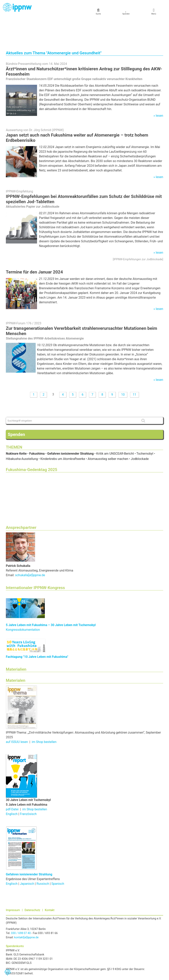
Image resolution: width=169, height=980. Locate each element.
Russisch (43, 856)
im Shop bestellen (44, 714)
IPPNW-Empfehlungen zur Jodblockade (138, 232)
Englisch (12, 786)
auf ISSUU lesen (17, 714)
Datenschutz (32, 883)
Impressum (13, 883)
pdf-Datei (12, 782)
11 (134, 367)
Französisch (28, 786)
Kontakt (50, 883)
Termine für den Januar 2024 (34, 244)
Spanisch (58, 856)
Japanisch (27, 856)
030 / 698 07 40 (21, 905)
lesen (159, 88)
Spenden (16, 407)
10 (123, 367)
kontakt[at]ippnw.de (26, 910)
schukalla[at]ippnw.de (30, 547)
